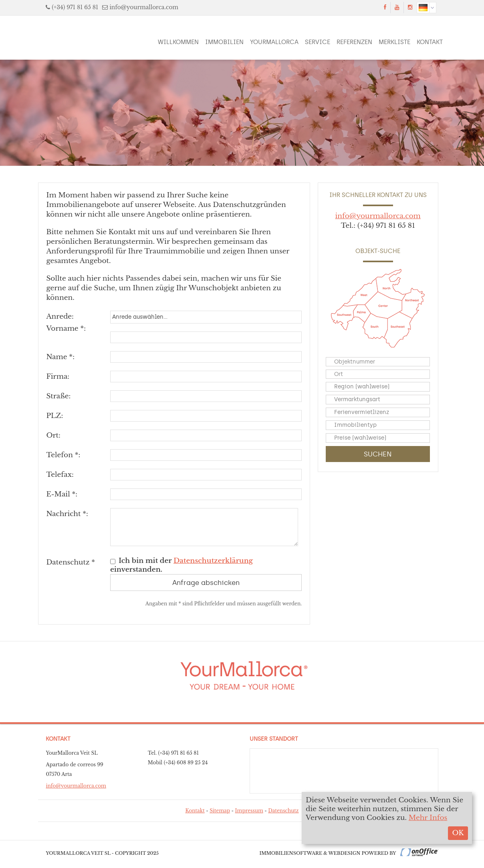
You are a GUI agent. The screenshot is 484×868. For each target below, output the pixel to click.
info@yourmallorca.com (144, 7)
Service (318, 42)
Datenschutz (283, 811)
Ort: (53, 435)
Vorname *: (66, 329)
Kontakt (430, 42)
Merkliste (394, 42)
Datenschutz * (71, 562)
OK (458, 833)
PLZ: (54, 416)
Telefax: (60, 475)
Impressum (249, 811)
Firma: (58, 377)
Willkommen (178, 42)
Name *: (60, 357)
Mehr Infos (428, 818)
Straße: (58, 396)
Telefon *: (63, 455)
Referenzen (354, 42)
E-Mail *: (62, 494)
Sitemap (220, 811)
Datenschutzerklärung (213, 561)
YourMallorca (274, 42)
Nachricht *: (67, 514)
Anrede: (60, 316)
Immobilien (224, 42)
